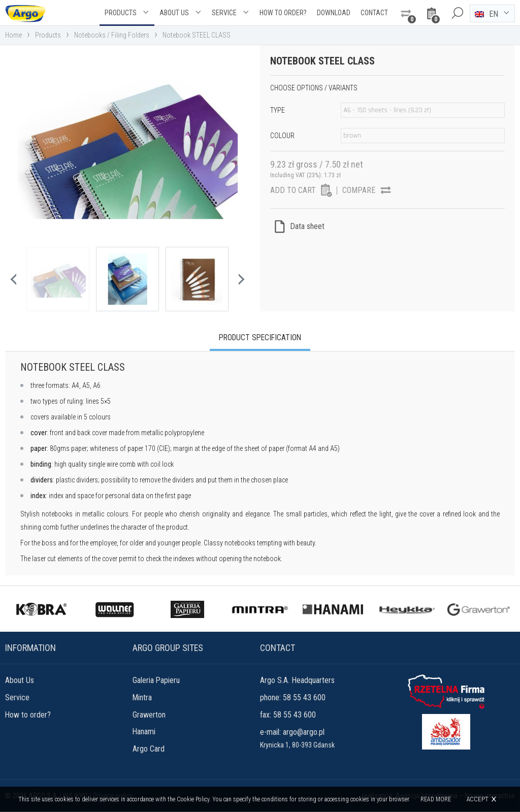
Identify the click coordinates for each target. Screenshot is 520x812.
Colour (282, 136)
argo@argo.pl (304, 733)
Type (278, 110)
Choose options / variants (314, 88)
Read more (436, 799)
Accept (477, 799)
